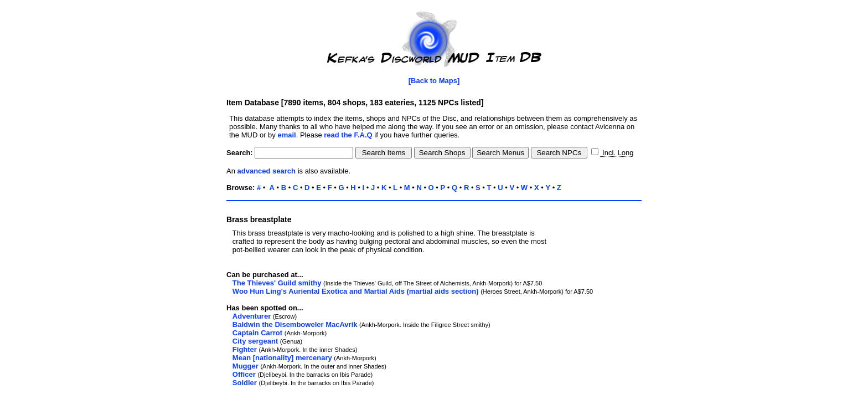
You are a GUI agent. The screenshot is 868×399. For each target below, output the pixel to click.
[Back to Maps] (434, 81)
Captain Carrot (257, 333)
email (286, 135)
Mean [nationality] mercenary (282, 358)
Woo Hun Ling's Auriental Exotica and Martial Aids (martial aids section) (356, 291)
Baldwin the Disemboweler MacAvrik (295, 324)
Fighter (245, 349)
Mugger (246, 366)
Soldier (245, 383)
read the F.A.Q (348, 135)
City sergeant (255, 341)
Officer (244, 374)
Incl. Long (617, 153)
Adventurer (252, 316)
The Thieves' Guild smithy (277, 283)
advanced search (267, 171)
